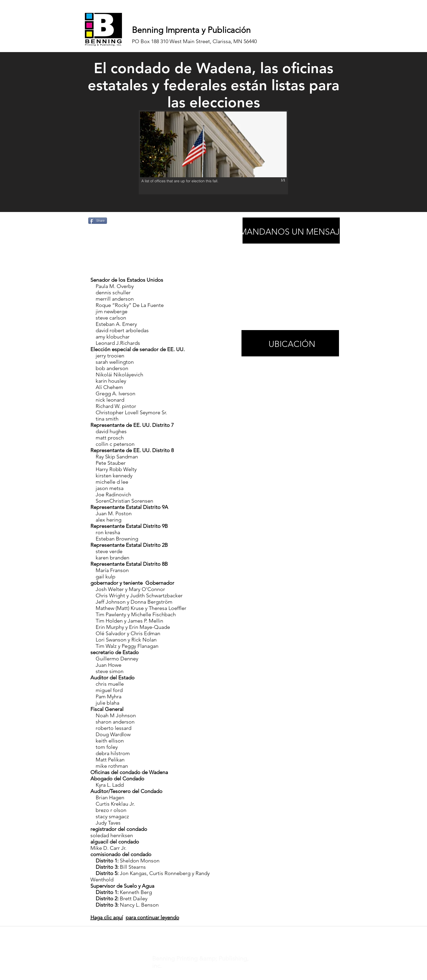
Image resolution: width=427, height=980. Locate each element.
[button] (213, 152)
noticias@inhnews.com (209, 933)
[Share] (98, 221)
